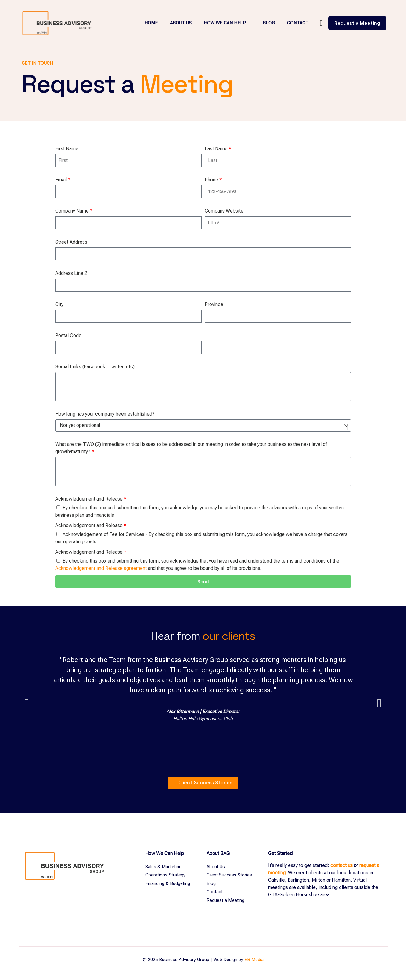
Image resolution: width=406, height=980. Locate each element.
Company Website (224, 211)
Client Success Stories (229, 875)
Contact (215, 892)
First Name (67, 149)
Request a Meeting (225, 900)
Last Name (218, 149)
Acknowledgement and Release (91, 499)
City (59, 304)
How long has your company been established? (105, 414)
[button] (27, 703)
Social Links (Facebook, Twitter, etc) (95, 367)
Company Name (74, 211)
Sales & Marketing (163, 867)
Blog (211, 883)
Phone (213, 180)
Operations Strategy (165, 875)
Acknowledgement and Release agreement (101, 568)
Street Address (71, 242)
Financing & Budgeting (168, 883)
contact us (341, 865)
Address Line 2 (71, 273)
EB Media (254, 960)
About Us (216, 867)
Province (214, 304)
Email (63, 180)
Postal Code (68, 335)
